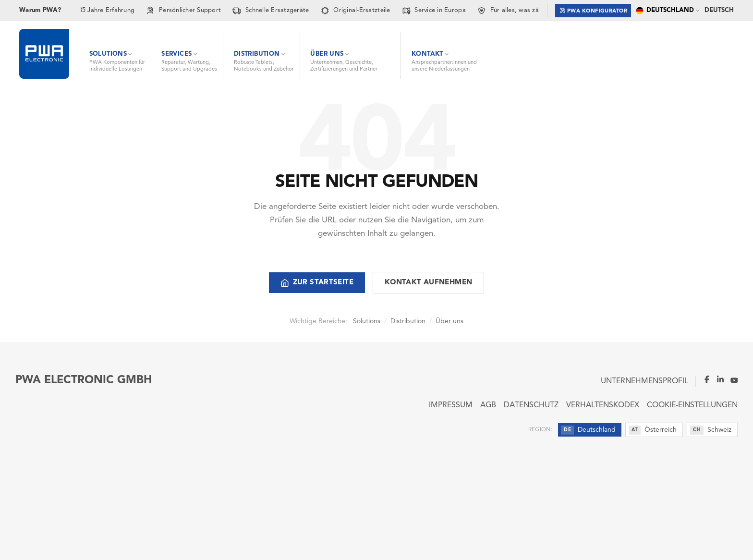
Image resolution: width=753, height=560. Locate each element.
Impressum (451, 405)
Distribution (408, 321)
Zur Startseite (317, 283)
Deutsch (719, 10)
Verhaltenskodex (603, 405)
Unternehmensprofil (644, 381)
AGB (488, 405)
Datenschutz (531, 405)
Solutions (367, 321)
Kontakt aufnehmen (428, 283)
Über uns (449, 321)
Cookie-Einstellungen (692, 405)
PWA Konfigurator (594, 10)
